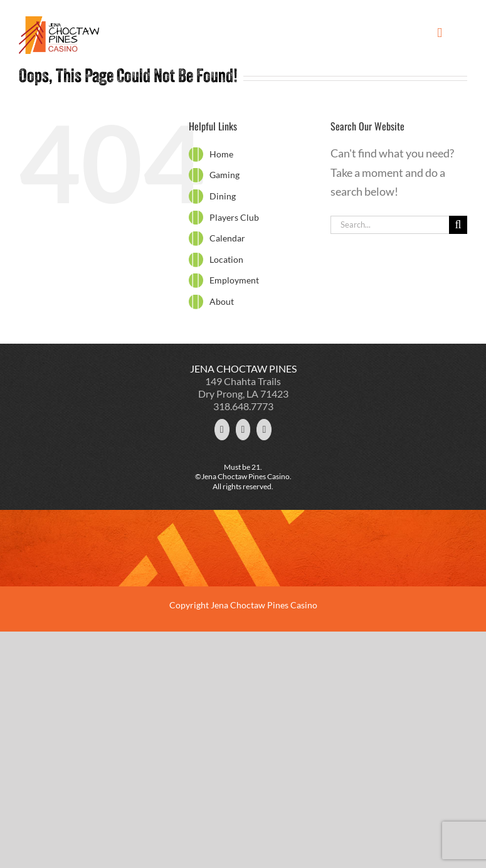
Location (226, 259)
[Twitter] (222, 430)
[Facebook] (243, 430)
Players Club (234, 217)
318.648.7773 (243, 406)
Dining (223, 196)
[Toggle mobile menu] (440, 33)
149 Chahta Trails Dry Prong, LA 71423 (243, 387)
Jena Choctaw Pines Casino (264, 605)
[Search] (458, 225)
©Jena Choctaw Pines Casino (242, 476)
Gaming (225, 175)
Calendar (227, 238)
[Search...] (390, 225)
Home (221, 154)
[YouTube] (264, 430)
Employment (234, 280)
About (222, 301)
